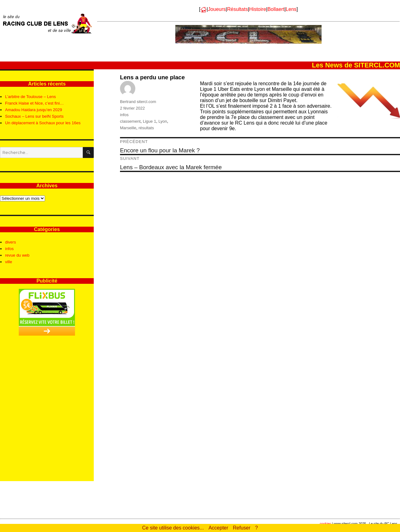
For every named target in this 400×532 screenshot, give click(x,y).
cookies (325, 524)
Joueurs (217, 9)
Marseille (128, 128)
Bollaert (276, 9)
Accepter (218, 528)
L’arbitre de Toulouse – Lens (30, 97)
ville (8, 262)
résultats (146, 128)
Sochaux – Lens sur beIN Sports (34, 116)
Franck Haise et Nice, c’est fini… (34, 103)
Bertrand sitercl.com (138, 102)
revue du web (17, 255)
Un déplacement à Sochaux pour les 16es (43, 123)
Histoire (257, 9)
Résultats (237, 9)
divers (10, 242)
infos (124, 115)
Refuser (242, 528)
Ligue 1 (150, 121)
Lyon (163, 121)
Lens (291, 9)
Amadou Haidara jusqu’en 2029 (33, 110)
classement (130, 121)
